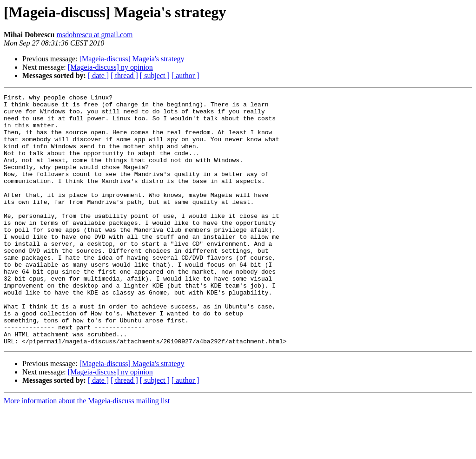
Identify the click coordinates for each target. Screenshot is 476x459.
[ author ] (185, 75)
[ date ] (98, 75)
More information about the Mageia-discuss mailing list (87, 451)
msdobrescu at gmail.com (94, 35)
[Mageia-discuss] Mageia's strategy (132, 59)
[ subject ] (155, 75)
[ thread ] (124, 75)
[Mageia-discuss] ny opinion (110, 67)
